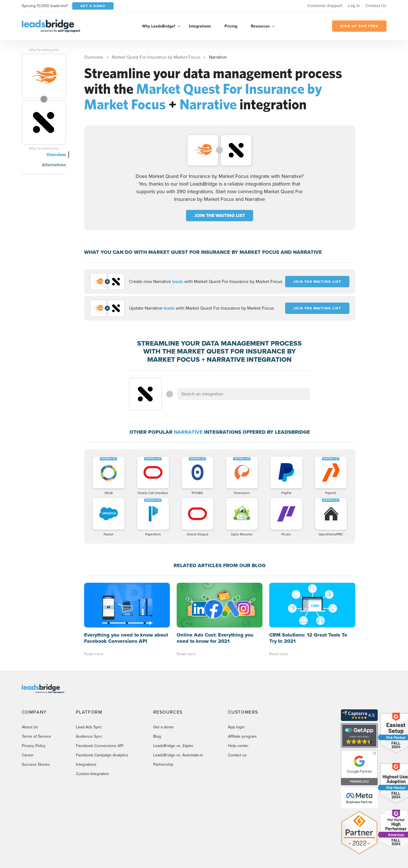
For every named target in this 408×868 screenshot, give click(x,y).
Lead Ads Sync (89, 727)
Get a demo (163, 727)
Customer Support (325, 6)
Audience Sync (89, 736)
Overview (56, 155)
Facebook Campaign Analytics (102, 755)
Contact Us (376, 6)
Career (28, 755)
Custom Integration (92, 774)
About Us (30, 727)
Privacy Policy (34, 746)
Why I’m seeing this (44, 50)
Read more (94, 654)
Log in (354, 6)
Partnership (163, 764)
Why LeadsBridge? (159, 26)
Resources (260, 26)
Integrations (200, 26)
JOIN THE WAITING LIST (220, 215)
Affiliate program (242, 736)
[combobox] (244, 394)
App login (236, 727)
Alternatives (54, 165)
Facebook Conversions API (100, 746)
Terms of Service (36, 736)
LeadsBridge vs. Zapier (173, 746)
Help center (238, 746)
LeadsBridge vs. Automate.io (178, 755)
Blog (157, 736)
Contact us (237, 755)
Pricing (231, 26)
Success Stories (36, 764)
